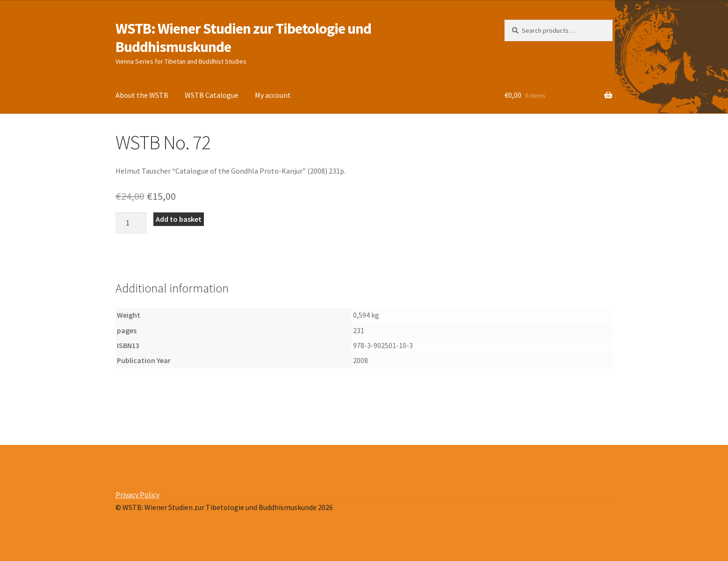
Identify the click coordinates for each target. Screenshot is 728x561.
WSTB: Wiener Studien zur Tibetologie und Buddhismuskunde (243, 38)
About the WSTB (142, 95)
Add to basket (179, 219)
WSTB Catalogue (212, 95)
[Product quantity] (131, 223)
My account (273, 95)
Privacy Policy (137, 495)
